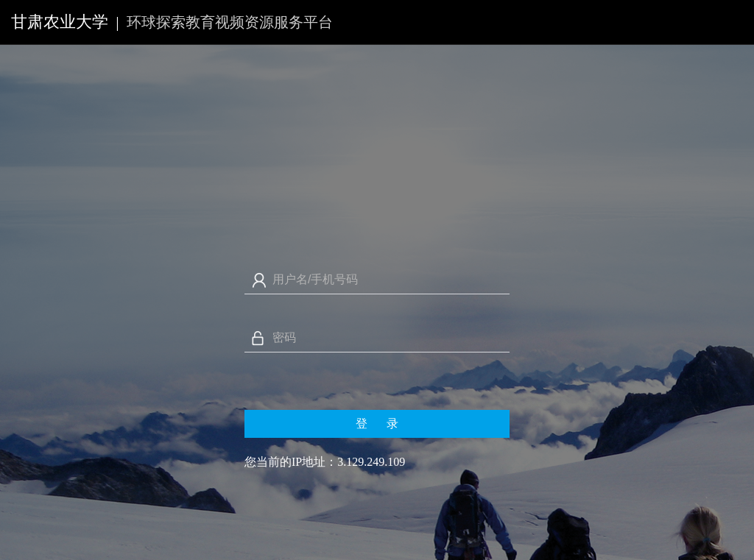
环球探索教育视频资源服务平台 (230, 22)
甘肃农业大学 (60, 22)
